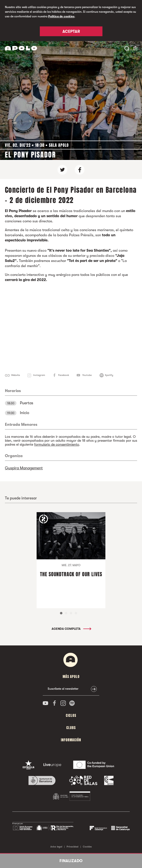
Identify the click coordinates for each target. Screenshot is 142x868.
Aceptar (71, 32)
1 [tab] (61, 613)
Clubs (71, 728)
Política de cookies (61, 16)
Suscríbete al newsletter (63, 689)
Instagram (39, 375)
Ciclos (71, 716)
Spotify (109, 375)
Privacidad (72, 846)
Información (71, 740)
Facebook (64, 375)
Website (15, 375)
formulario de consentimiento (57, 444)
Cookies (87, 846)
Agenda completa (71, 629)
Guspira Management (24, 468)
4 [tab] (76, 613)
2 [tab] (66, 613)
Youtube (87, 375)
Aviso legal (56, 846)
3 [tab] (71, 613)
